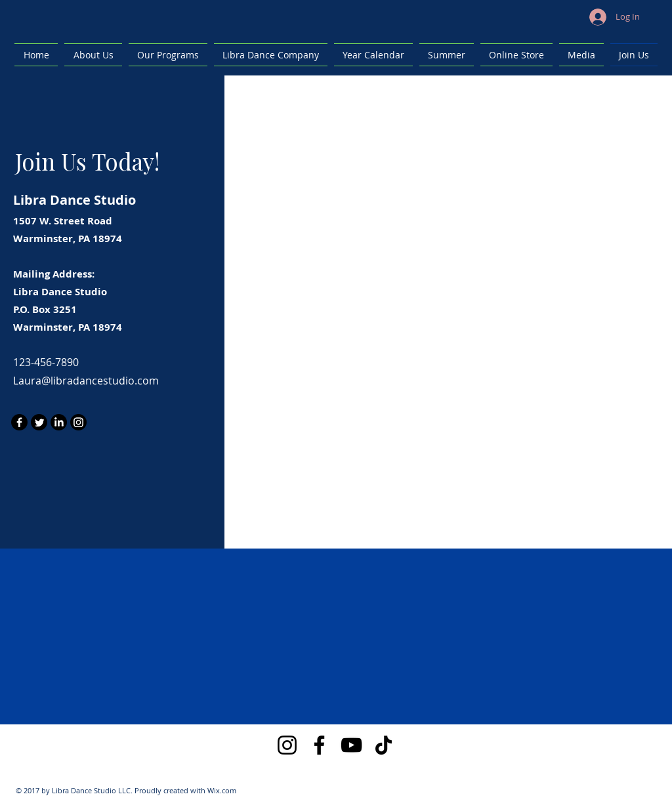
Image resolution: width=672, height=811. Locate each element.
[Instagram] (78, 422)
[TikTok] (384, 745)
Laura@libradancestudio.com (86, 381)
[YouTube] (351, 745)
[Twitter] (39, 422)
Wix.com (222, 790)
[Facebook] (19, 422)
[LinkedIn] (59, 422)
